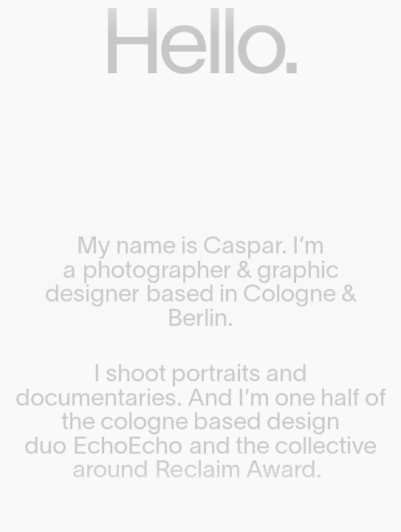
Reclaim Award (236, 471)
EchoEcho (128, 448)
